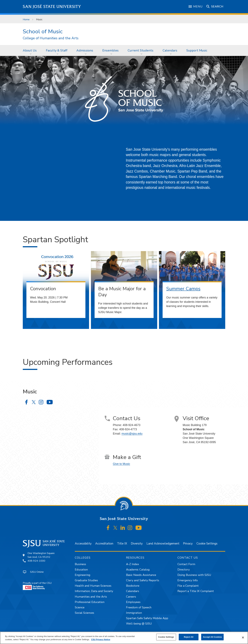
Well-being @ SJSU (139, 624)
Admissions (85, 50)
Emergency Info (188, 580)
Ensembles (110, 50)
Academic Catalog (138, 570)
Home (26, 19)
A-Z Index (132, 564)
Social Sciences (84, 613)
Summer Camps (183, 289)
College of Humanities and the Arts (51, 38)
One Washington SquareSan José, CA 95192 (41, 555)
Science (80, 607)
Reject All (189, 637)
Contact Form (186, 564)
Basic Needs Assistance (141, 575)
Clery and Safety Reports (143, 580)
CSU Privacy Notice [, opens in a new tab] (101, 639)
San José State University (52, 7)
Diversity (137, 544)
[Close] (243, 638)
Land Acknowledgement (163, 544)
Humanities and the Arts (91, 597)
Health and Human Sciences (93, 586)
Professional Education (90, 602)
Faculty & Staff (57, 50)
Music (39, 19)
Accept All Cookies (212, 637)
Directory (184, 570)
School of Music (43, 31)
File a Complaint (188, 586)
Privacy (188, 544)
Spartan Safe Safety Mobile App (147, 618)
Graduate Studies (86, 580)
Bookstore (133, 586)
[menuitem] (31, 50)
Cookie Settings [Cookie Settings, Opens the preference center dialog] (166, 637)
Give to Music (121, 464)
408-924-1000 (36, 561)
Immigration (134, 613)
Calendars (170, 50)
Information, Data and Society (94, 591)
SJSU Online (37, 572)
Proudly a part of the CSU (37, 586)
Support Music (197, 50)
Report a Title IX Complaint (196, 591)
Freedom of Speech (139, 607)
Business (80, 564)
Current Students (141, 50)
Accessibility (83, 544)
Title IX (122, 544)
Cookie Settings (207, 544)
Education (81, 570)
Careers (131, 597)
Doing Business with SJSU (194, 575)
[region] (124, 638)
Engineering (83, 575)
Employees (133, 602)
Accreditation (104, 544)
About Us (30, 50)
